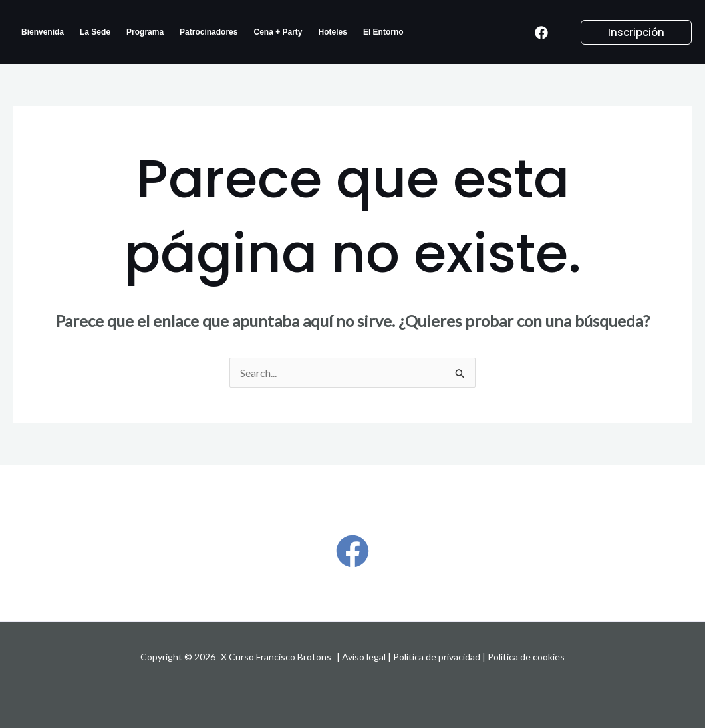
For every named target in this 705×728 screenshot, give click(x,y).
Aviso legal (364, 657)
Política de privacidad (437, 657)
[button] (628, 32)
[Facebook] (541, 33)
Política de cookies (526, 657)
